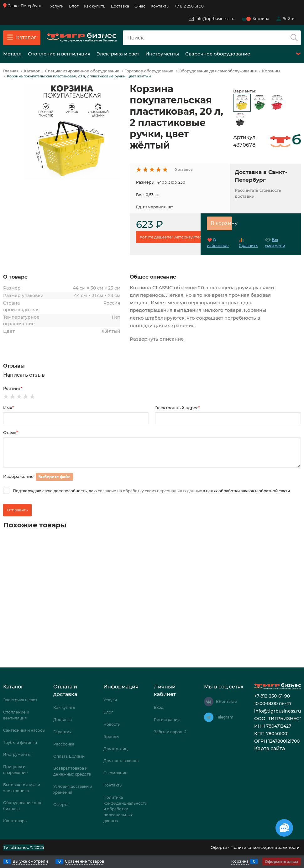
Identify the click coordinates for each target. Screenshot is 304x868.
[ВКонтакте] (209, 702)
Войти (288, 19)
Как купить (95, 6)
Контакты (160, 6)
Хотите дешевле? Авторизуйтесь (172, 237)
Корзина (240, 861)
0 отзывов (184, 170)
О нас (140, 6)
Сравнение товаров (84, 861)
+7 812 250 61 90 (189, 6)
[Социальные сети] (284, 828)
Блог (74, 6)
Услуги (57, 6)
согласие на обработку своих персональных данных (150, 491)
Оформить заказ (282, 862)
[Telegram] (209, 717)
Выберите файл (54, 477)
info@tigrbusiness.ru (212, 18)
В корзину (221, 223)
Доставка (120, 6)
